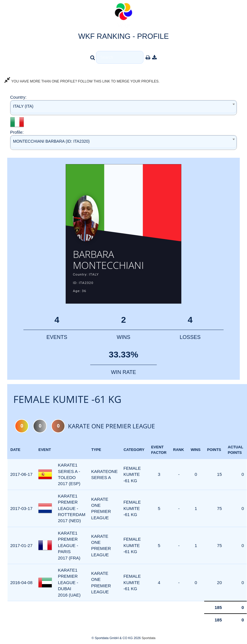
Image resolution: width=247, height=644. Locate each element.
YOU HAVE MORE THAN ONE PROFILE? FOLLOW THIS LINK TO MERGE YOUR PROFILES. (82, 81)
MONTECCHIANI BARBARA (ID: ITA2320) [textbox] (51, 141)
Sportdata (149, 638)
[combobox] (123, 108)
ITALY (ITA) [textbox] (23, 106)
